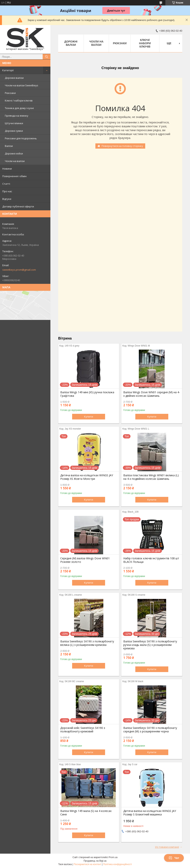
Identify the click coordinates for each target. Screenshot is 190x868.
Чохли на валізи (15, 161)
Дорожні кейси (14, 153)
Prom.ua (113, 857)
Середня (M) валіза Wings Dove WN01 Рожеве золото (85, 560)
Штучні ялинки (14, 123)
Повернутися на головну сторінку (122, 146)
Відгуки (7, 199)
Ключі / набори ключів (19, 100)
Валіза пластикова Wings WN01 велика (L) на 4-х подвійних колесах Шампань (151, 477)
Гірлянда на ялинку (17, 116)
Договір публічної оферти (18, 206)
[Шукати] (47, 57)
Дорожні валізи (14, 78)
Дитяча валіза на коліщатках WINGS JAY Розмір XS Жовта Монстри (87, 477)
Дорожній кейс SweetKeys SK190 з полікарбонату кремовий (83, 730)
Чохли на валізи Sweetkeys (22, 85)
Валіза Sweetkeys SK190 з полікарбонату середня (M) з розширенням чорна (150, 730)
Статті (6, 184)
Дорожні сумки (14, 131)
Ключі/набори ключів (145, 43)
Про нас (7, 191)
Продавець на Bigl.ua (95, 861)
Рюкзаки (10, 93)
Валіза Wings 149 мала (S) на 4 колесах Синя (86, 813)
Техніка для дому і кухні (19, 108)
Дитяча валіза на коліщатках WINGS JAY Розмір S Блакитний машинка (150, 813)
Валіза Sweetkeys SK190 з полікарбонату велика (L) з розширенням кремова (87, 643)
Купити (89, 417)
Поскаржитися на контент (87, 864)
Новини (7, 169)
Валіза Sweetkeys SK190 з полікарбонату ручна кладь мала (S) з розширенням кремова (150, 645)
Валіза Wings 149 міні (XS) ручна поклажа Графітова (87, 394)
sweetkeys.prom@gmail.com (19, 270)
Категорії (8, 70)
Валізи (9, 146)
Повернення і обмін (14, 176)
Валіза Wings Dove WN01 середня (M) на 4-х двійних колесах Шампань (152, 394)
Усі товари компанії (167, 847)
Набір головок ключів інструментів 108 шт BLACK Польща (151, 560)
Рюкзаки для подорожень (21, 138)
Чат (174, 858)
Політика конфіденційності (117, 864)
